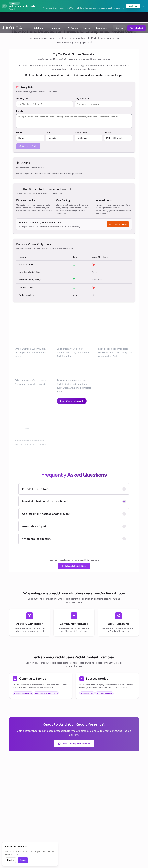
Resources (102, 17)
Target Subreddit (83, 99)
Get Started (137, 17)
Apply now (132, 6)
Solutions (40, 17)
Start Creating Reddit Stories (74, 744)
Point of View (81, 133)
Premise (20, 111)
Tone (48, 133)
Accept (23, 860)
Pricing (87, 17)
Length (107, 133)
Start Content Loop (118, 225)
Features (57, 17)
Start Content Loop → (72, 401)
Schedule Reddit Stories (74, 566)
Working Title (22, 99)
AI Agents (73, 17)
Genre (19, 133)
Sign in (119, 17)
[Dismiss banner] (144, 6)
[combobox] (30, 138)
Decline (11, 860)
